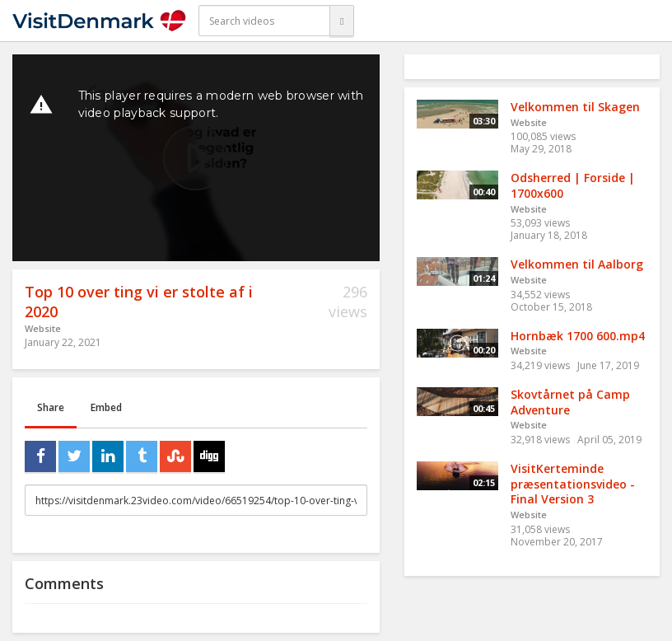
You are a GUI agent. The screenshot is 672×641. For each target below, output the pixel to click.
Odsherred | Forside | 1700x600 (573, 185)
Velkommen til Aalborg (577, 264)
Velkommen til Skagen (575, 107)
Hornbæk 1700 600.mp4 (578, 336)
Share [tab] (51, 407)
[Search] (342, 21)
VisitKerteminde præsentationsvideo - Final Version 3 (573, 484)
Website (43, 328)
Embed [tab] (106, 407)
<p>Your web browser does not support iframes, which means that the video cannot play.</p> (196, 158)
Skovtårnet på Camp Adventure (570, 402)
